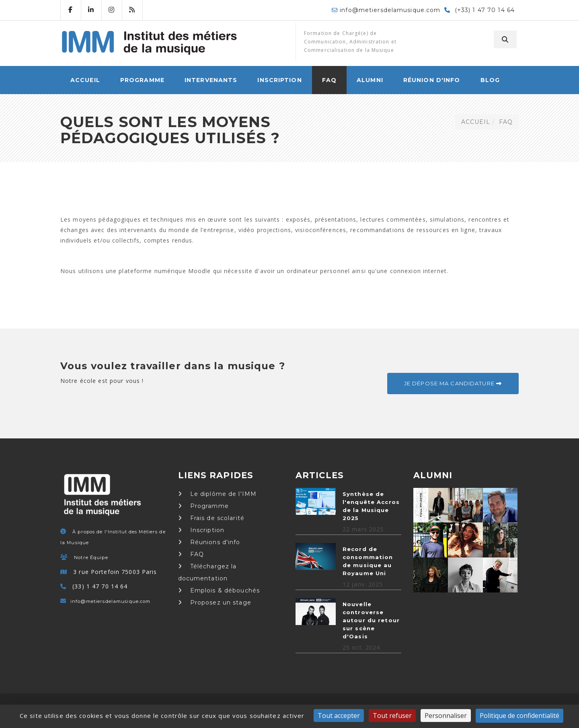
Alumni (370, 80)
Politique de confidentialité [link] (519, 716)
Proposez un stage (215, 603)
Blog (490, 80)
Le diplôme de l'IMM (218, 494)
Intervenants (211, 80)
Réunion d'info (432, 80)
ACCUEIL (85, 80)
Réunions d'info (209, 542)
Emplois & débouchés (219, 590)
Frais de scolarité (211, 518)
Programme (142, 80)
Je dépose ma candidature (453, 383)
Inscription (279, 80)
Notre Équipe (91, 557)
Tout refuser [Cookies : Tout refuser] (392, 716)
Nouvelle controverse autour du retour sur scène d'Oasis (371, 620)
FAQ (329, 80)
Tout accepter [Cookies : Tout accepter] (339, 716)
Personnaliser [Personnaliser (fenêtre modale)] (446, 716)
